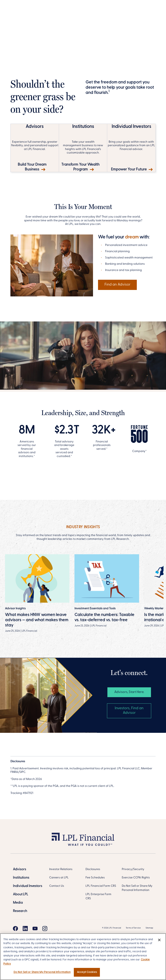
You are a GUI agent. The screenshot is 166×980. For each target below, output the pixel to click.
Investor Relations (61, 869)
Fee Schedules (95, 878)
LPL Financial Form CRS (101, 886)
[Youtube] (35, 928)
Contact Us (57, 886)
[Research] (20, 911)
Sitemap (149, 928)
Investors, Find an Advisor (129, 711)
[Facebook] (15, 928)
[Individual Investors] (28, 886)
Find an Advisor (117, 285)
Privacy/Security (133, 869)
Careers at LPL (59, 878)
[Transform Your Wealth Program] (83, 148)
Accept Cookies (87, 972)
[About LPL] (21, 894)
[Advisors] (19, 869)
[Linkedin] (25, 928)
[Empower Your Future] (131, 148)
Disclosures (93, 869)
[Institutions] (21, 878)
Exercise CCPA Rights (136, 878)
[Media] (18, 903)
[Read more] (107, 591)
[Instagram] (45, 928)
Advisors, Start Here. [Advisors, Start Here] (129, 692)
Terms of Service (133, 928)
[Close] (159, 940)
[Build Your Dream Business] (35, 148)
